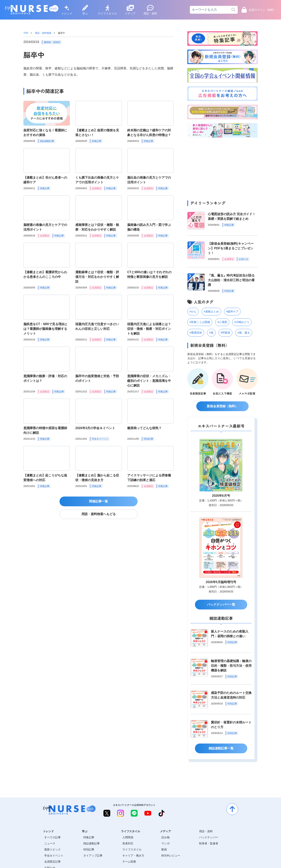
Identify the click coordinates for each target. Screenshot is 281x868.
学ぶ (85, 10)
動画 (164, 849)
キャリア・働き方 (133, 855)
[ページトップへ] (232, 809)
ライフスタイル (107, 10)
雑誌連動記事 (92, 843)
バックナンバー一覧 (221, 604)
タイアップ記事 (93, 855)
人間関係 (128, 837)
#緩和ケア (232, 311)
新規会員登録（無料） (222, 406)
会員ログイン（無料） (259, 10)
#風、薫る (244, 333)
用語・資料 (150, 10)
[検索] (233, 10)
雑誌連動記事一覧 (221, 748)
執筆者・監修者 (209, 843)
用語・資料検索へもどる (99, 514)
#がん (193, 311)
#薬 (211, 333)
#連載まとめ (211, 311)
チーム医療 (129, 862)
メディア (130, 10)
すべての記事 (52, 837)
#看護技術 (196, 333)
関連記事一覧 (99, 501)
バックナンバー (209, 837)
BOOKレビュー (171, 855)
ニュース (50, 843)
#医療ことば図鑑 (200, 322)
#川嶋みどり (242, 322)
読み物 (165, 837)
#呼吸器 (226, 333)
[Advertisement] (222, 168)
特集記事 (89, 837)
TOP (26, 33)
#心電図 (222, 322)
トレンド (67, 10)
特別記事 (89, 849)
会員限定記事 (52, 862)
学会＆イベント (54, 855)
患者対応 (128, 843)
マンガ (165, 843)
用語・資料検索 (43, 33)
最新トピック (52, 849)
